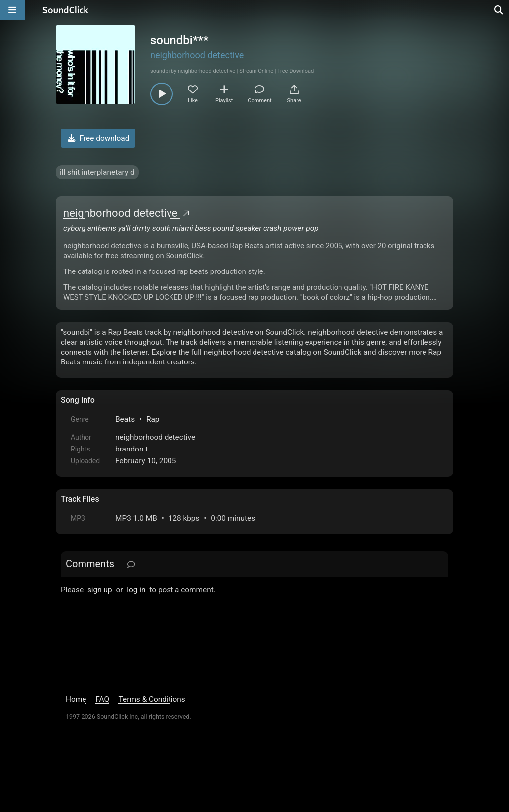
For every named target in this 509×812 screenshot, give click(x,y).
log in (136, 590)
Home (76, 699)
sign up (100, 590)
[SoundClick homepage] (66, 10)
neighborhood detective (197, 55)
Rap (153, 419)
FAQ (102, 699)
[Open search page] (499, 10)
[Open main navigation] (12, 10)
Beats (125, 419)
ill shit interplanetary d (97, 172)
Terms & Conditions (152, 699)
